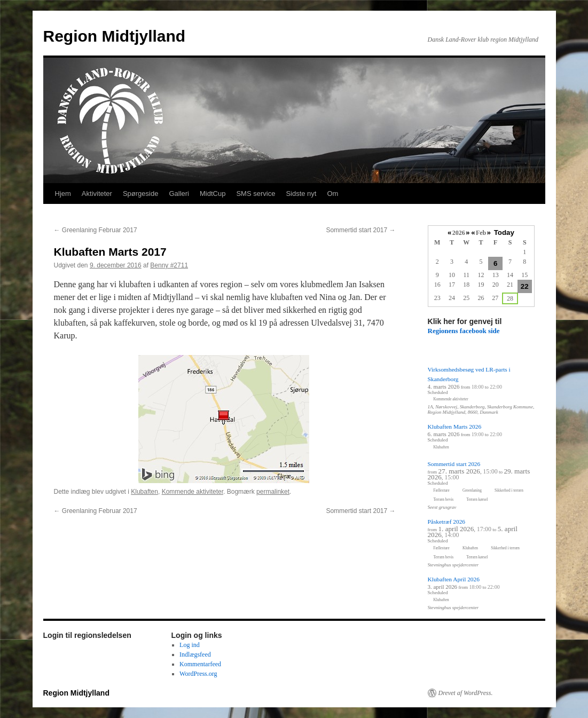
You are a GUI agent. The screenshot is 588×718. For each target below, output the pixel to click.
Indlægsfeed (195, 654)
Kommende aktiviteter (193, 492)
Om (332, 194)
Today (504, 232)
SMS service (256, 194)
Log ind (190, 645)
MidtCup (213, 194)
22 (525, 286)
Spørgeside (140, 194)
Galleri (179, 194)
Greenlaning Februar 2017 (96, 230)
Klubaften (144, 492)
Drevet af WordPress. (466, 693)
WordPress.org (198, 674)
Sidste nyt (301, 194)
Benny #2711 (169, 265)
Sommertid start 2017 (360, 230)
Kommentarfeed (200, 664)
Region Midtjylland (115, 36)
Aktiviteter (97, 194)
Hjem (63, 194)
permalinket (273, 492)
